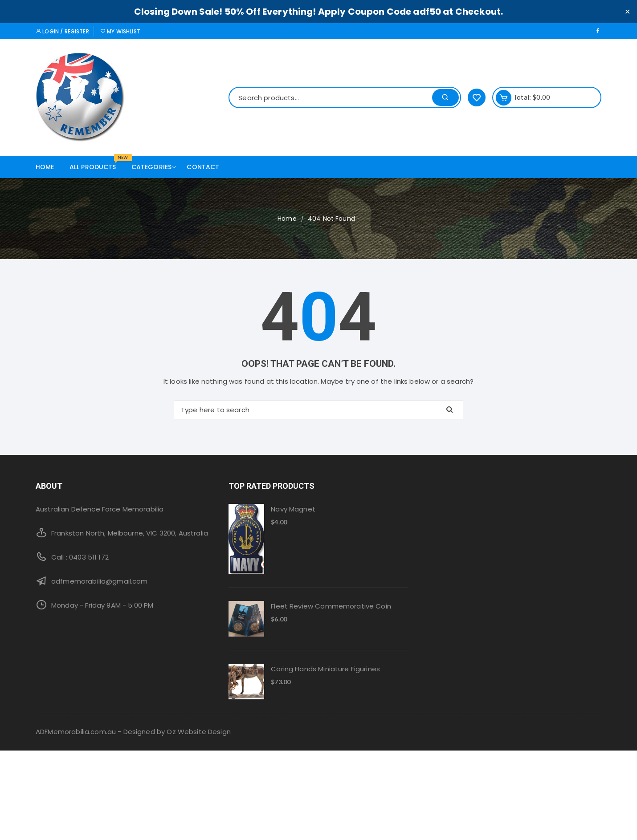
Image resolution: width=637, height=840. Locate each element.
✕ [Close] (627, 11)
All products (96, 164)
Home (45, 167)
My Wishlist (120, 31)
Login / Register (62, 31)
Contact (203, 167)
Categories (155, 167)
